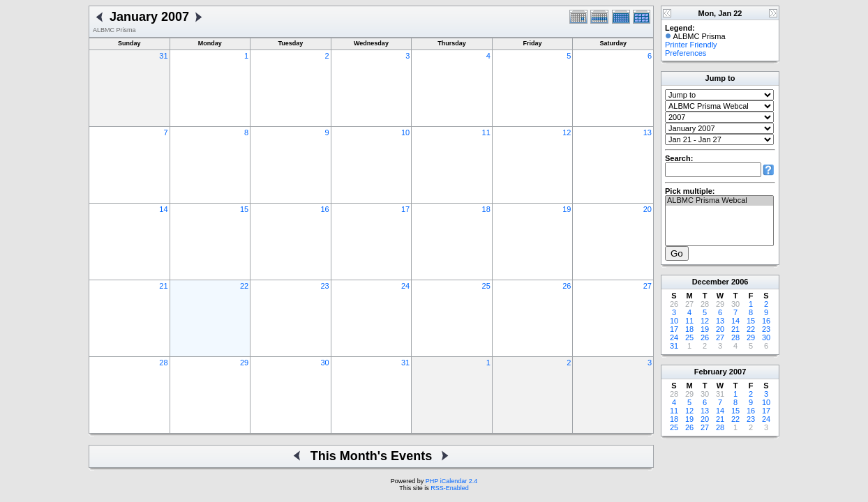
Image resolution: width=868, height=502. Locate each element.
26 (567, 286)
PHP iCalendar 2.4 (451, 481)
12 (567, 132)
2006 (740, 282)
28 (163, 363)
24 (405, 286)
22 (244, 286)
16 (324, 209)
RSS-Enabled (450, 488)
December (711, 282)
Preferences (686, 53)
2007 (738, 372)
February (711, 372)
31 (163, 56)
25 (486, 286)
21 (163, 286)
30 (324, 363)
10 (405, 132)
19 (567, 209)
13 (648, 132)
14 (163, 209)
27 (648, 286)
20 (648, 209)
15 (244, 209)
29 (244, 363)
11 (486, 132)
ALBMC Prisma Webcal (719, 201)
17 (405, 209)
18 (486, 209)
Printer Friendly (691, 45)
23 (324, 286)
